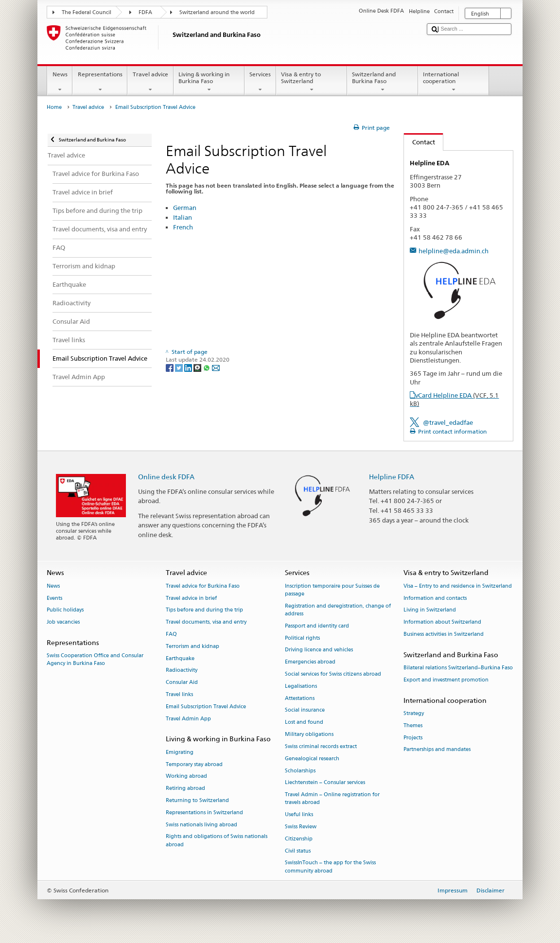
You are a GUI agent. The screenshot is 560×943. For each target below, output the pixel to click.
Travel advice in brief (191, 598)
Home (54, 107)
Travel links (179, 694)
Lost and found (304, 723)
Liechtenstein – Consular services (325, 783)
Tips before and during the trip (204, 610)
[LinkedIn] (189, 367)
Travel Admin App (188, 719)
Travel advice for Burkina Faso (203, 586)
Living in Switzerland (430, 610)
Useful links (299, 815)
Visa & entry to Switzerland (312, 82)
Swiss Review (301, 827)
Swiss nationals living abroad (201, 825)
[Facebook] (170, 367)
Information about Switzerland (442, 622)
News (60, 82)
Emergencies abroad (310, 662)
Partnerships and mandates (437, 750)
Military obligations (309, 734)
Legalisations (301, 686)
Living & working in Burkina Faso (209, 82)
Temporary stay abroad (194, 764)
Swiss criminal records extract (321, 746)
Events (54, 598)
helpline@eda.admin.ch (454, 251)
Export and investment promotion (446, 680)
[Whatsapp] (207, 367)
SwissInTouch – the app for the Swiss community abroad (330, 867)
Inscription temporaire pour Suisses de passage (332, 590)
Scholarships (300, 771)
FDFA (145, 12)
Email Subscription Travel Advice (206, 707)
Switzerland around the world (217, 12)
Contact (420, 142)
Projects (413, 738)
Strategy (414, 713)
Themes (413, 725)
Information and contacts (435, 598)
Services (260, 82)
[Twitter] (180, 367)
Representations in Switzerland (204, 812)
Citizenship (299, 839)
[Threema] (198, 367)
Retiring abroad (185, 789)
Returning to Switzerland (197, 800)
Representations (100, 82)
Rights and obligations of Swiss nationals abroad (217, 841)
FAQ (171, 634)
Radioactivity (182, 671)
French (183, 227)
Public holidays (65, 610)
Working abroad (186, 777)
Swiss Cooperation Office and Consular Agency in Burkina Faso (95, 660)
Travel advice (150, 82)
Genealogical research (312, 759)
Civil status (298, 851)
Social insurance (305, 710)
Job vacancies (63, 622)
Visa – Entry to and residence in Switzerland (458, 586)
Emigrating (180, 752)
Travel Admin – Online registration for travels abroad (332, 799)
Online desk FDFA (166, 477)
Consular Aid (182, 683)
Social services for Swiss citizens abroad (333, 674)
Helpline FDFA (392, 477)
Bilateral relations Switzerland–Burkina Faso (458, 668)
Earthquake (180, 658)
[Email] (216, 367)
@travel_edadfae (448, 422)
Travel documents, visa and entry (206, 622)
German (185, 208)
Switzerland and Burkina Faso (383, 82)
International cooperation (454, 82)
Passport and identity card (317, 626)
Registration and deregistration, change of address (338, 610)
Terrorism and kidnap (192, 646)
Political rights (302, 638)
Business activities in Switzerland (444, 634)
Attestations (300, 698)
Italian (183, 217)
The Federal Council (87, 12)
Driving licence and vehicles (319, 650)
